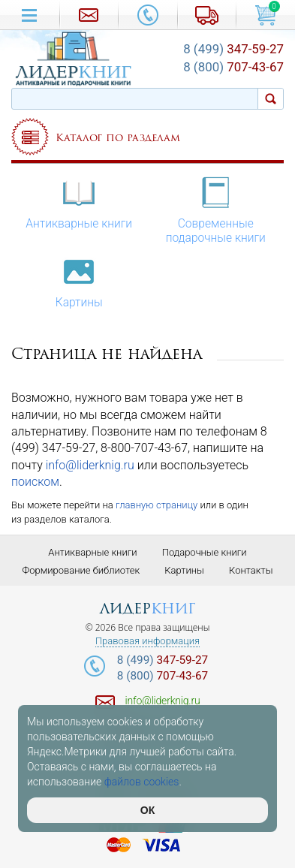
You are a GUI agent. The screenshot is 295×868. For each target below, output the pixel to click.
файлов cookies (142, 782)
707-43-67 (233, 67)
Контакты (251, 570)
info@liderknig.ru (90, 465)
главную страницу (157, 505)
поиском (35, 482)
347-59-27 (233, 49)
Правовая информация (147, 641)
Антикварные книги (79, 202)
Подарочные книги (205, 552)
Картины (79, 281)
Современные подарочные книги (216, 209)
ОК (147, 810)
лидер (147, 609)
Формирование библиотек (81, 570)
